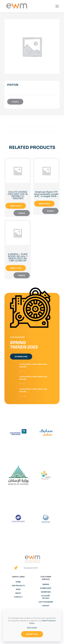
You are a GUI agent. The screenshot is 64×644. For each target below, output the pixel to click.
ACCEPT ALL (32, 634)
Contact (18, 597)
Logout (46, 606)
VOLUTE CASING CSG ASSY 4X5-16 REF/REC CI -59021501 (18, 195)
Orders (46, 584)
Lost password (46, 602)
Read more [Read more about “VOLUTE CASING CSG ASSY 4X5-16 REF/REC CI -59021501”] (16, 206)
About (18, 593)
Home (18, 582)
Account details (46, 597)
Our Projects (18, 586)
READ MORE (32, 628)
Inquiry (15, 102)
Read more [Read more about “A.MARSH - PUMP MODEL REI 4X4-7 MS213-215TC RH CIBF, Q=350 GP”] (16, 268)
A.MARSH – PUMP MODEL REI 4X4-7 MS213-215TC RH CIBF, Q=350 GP (18, 257)
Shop (18, 589)
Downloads (46, 588)
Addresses (46, 592)
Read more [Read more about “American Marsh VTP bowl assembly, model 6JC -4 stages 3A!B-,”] (44, 204)
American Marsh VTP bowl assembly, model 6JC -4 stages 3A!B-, (46, 194)
